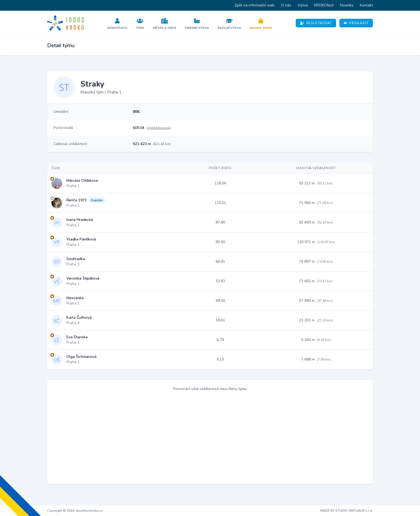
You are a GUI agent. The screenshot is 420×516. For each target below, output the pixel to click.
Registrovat (316, 23)
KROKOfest (324, 5)
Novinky (347, 5)
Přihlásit (356, 23)
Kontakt (366, 5)
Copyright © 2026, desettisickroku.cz (75, 511)
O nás (286, 5)
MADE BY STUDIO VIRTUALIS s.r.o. (347, 511)
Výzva (303, 5)
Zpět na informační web (255, 5)
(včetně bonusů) (159, 128)
